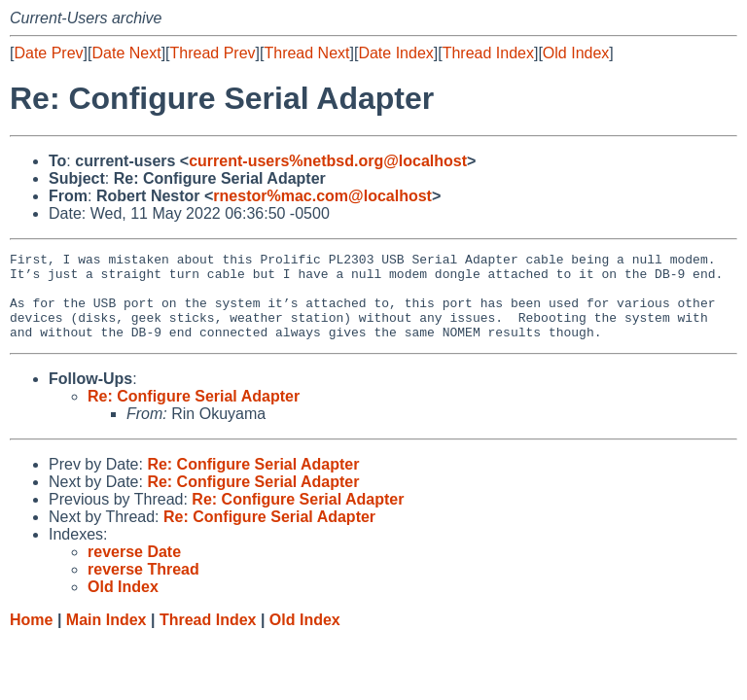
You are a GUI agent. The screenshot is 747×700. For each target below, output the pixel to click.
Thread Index (488, 53)
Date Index (395, 53)
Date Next (126, 53)
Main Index (107, 637)
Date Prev (48, 53)
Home (31, 637)
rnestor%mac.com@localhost (322, 196)
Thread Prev (213, 53)
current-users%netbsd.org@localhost (328, 161)
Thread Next (306, 53)
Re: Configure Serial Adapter (194, 414)
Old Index (576, 53)
